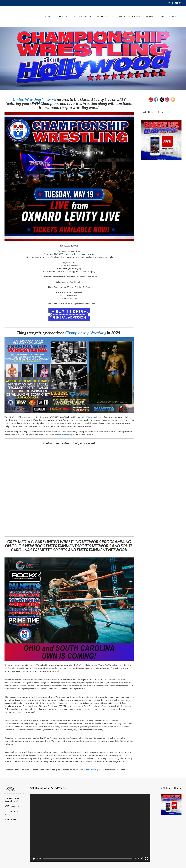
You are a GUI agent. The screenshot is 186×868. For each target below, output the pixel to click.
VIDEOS (150, 16)
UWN (161, 16)
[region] (93, 59)
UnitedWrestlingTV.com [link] (94, 770)
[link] (34, 99)
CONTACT (174, 16)
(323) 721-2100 (11, 814)
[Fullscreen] (141, 854)
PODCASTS (62, 16)
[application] (89, 826)
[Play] (37, 854)
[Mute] (137, 854)
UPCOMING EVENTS (82, 16)
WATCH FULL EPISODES (130, 16)
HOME (48, 16)
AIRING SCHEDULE (105, 16)
